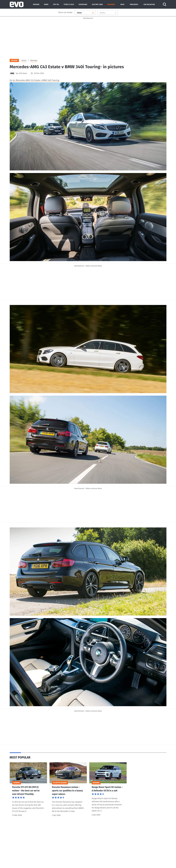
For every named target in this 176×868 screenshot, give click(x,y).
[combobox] (76, 13)
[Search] (165, 4)
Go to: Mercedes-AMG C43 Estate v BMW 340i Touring (34, 81)
